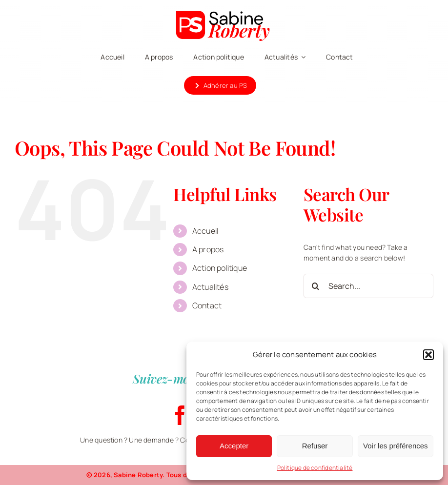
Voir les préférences (396, 446)
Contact (207, 305)
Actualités (210, 287)
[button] (428, 355)
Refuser (315, 446)
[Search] (316, 286)
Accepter (234, 446)
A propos (208, 249)
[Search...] (368, 286)
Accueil (205, 231)
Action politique (220, 268)
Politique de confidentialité (315, 468)
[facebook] (180, 415)
